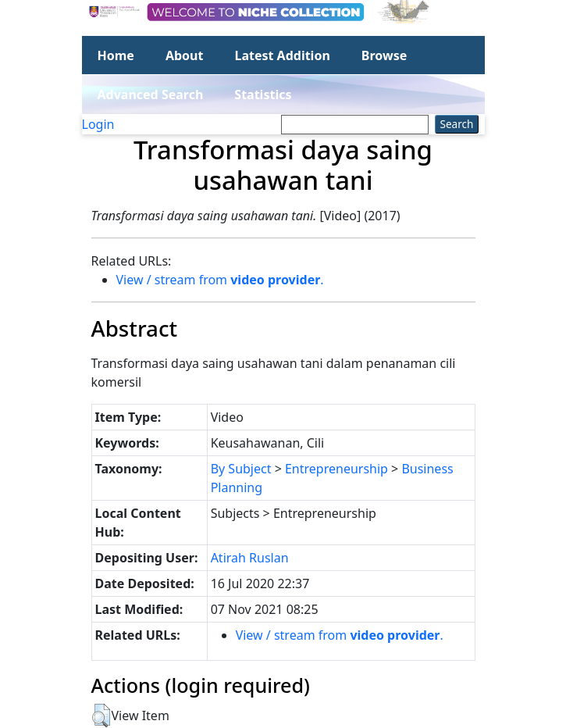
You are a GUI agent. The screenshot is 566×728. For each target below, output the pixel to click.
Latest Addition (282, 55)
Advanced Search (151, 95)
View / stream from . (220, 280)
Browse (384, 55)
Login (98, 124)
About (185, 55)
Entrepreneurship (336, 469)
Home (116, 55)
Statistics (263, 95)
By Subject (241, 469)
